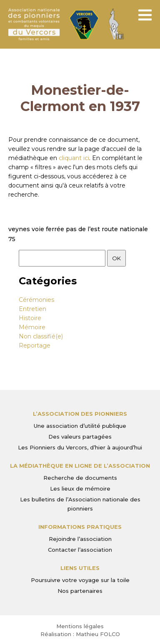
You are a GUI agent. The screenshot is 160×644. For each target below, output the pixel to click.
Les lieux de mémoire (80, 489)
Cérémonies (36, 300)
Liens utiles (80, 568)
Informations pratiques (80, 527)
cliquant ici (74, 158)
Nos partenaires (80, 591)
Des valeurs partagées (80, 437)
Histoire (30, 318)
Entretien (32, 309)
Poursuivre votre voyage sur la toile (80, 580)
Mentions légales (80, 626)
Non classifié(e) (41, 336)
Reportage (35, 345)
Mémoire (32, 327)
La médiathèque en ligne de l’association (80, 466)
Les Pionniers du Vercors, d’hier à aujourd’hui (80, 447)
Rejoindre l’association (80, 539)
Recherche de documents (80, 478)
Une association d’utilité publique (80, 426)
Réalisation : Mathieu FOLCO (80, 634)
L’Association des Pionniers (80, 414)
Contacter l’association (80, 550)
